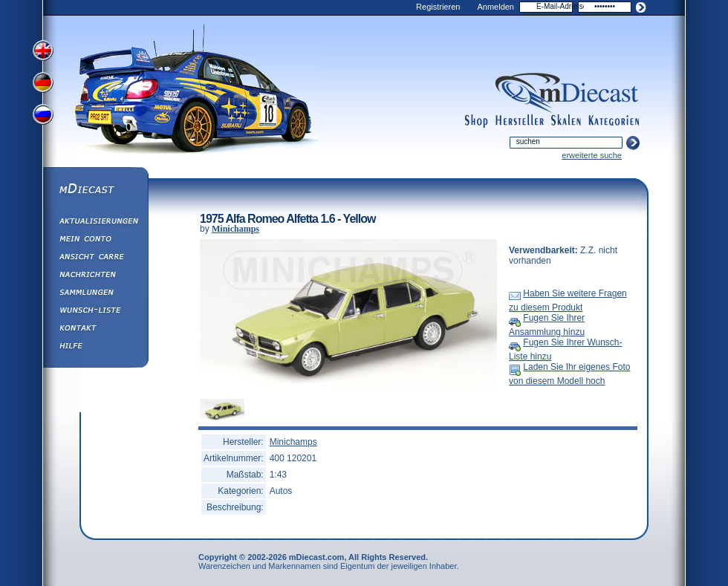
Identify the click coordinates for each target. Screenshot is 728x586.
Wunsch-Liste (95, 312)
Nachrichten (95, 276)
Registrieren (438, 7)
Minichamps (235, 229)
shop (477, 121)
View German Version (45, 84)
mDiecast (95, 190)
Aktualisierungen (95, 223)
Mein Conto (95, 241)
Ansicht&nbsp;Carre (95, 258)
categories (614, 121)
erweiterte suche (592, 155)
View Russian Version (45, 117)
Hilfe (95, 348)
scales (566, 121)
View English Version (45, 51)
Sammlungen (95, 294)
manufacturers (520, 121)
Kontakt (95, 330)
